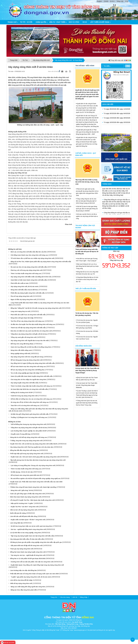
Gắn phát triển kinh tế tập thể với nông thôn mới (27, 546)
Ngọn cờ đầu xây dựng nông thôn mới (23, 299)
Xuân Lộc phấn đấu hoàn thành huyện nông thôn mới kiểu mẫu (32, 376)
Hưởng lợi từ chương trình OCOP (22, 392)
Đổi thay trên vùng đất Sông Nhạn (22, 344)
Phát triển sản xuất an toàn (20, 283)
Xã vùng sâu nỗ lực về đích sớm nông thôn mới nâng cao (30, 402)
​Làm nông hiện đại (16, 523)
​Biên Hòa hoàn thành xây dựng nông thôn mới (26, 497)
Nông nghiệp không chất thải (20, 354)
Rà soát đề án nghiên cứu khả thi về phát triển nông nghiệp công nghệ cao (36, 478)
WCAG (85, 22)
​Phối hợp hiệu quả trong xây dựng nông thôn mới (27, 454)
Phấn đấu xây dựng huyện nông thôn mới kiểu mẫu (28, 293)
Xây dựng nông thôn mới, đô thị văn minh (24, 286)
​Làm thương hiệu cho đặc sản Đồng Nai (23, 570)
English (99, 1)
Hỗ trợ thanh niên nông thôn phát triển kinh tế (26, 475)
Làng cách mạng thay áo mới (20, 311)
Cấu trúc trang (65, 597)
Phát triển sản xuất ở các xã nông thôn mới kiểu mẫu (28, 315)
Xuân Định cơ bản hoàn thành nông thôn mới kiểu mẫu (29, 280)
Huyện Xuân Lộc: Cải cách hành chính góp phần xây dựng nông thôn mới (35, 457)
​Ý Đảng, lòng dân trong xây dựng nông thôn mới (26, 441)
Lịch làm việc (108, 104)
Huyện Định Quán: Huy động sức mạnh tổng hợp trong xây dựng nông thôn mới (37, 565)
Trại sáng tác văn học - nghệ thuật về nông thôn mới (28, 555)
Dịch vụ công (74, 22)
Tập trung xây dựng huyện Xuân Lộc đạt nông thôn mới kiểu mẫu (32, 536)
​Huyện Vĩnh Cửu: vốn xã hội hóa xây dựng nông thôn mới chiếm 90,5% (34, 444)
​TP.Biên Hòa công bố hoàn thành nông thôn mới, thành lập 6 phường (33, 487)
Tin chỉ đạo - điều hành (85, 66)
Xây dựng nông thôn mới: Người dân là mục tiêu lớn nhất (30, 341)
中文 (127, 1)
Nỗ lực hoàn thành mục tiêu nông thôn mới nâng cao (28, 367)
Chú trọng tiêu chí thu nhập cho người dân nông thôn (28, 380)
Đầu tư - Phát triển (57, 22)
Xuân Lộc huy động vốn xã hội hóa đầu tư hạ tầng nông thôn (31, 347)
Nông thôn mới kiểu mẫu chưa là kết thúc (24, 290)
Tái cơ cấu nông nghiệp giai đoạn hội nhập (25, 373)
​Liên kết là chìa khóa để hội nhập (21, 580)
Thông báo (107, 184)
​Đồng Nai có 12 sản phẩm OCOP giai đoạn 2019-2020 (28, 559)
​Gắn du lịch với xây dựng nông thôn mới (24, 510)
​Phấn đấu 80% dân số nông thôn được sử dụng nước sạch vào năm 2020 (34, 574)
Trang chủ (12, 22)
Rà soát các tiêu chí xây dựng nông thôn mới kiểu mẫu (29, 267)
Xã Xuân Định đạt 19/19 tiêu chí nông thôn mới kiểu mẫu (29, 389)
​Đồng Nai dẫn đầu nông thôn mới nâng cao (25, 450)
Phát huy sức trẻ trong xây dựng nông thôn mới (27, 270)
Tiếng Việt (120, 1)
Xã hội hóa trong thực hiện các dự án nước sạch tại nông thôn (31, 526)
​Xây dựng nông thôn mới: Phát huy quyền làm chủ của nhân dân (32, 447)
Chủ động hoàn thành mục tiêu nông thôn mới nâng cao (29, 255)
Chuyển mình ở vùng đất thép (20, 434)
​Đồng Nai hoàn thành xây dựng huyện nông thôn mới (28, 552)
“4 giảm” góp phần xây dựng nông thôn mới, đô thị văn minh (31, 577)
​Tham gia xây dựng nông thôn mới (22, 549)
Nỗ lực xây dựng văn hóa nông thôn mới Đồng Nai (27, 370)
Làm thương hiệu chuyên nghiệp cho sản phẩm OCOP (29, 431)
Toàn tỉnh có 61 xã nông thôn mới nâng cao (25, 405)
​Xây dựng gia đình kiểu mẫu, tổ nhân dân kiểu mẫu (27, 539)
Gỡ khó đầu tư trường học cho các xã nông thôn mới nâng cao (31, 399)
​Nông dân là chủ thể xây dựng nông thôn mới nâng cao (29, 437)
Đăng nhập (84, 597)
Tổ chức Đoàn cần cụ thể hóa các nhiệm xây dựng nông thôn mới (32, 258)
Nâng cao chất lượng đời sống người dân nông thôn (28, 587)
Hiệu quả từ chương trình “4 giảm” (22, 503)
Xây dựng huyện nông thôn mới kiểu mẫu (24, 383)
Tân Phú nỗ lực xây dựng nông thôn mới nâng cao (27, 321)
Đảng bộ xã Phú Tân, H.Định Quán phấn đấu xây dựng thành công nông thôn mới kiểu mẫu (41, 262)
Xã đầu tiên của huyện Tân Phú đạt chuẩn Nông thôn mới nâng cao (33, 324)
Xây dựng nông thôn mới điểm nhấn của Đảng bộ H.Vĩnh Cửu (31, 277)
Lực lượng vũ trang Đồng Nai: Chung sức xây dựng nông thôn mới (33, 465)
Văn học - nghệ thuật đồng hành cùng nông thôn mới (28, 529)
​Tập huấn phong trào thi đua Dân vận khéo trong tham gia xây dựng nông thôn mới (38, 460)
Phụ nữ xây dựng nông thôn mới (22, 296)
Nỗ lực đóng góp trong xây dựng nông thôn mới (27, 360)
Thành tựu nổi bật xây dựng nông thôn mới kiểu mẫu (28, 328)
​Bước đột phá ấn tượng (18, 513)
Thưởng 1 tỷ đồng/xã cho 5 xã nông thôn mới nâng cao (29, 417)
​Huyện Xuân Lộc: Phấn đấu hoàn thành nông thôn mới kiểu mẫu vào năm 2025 (36, 482)
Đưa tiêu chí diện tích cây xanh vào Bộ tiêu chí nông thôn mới (31, 331)
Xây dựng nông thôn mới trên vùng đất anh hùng (27, 357)
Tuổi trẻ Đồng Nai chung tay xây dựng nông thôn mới (28, 424)
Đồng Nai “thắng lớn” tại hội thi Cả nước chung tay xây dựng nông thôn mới (36, 308)
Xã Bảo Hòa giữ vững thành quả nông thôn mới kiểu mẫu (30, 414)
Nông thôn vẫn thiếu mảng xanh (21, 350)
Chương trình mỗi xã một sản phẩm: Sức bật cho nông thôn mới (32, 562)
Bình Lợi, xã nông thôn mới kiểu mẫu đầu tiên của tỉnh (29, 252)
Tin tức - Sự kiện (26, 22)
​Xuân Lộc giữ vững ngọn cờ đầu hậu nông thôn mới (27, 494)
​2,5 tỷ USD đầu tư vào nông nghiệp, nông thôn (26, 533)
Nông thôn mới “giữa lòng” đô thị (22, 490)
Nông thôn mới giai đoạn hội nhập (22, 318)
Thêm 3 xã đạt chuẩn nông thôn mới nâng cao (26, 273)
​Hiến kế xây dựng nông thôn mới (21, 583)
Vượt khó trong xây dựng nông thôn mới (24, 396)
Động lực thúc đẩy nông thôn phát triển (24, 590)
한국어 (112, 1)
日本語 (106, 1)
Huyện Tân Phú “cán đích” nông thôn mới (25, 507)
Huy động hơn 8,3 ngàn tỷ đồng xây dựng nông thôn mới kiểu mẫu (33, 363)
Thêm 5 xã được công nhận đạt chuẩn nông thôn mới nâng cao (32, 386)
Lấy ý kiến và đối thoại (100, 22)
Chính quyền (41, 22)
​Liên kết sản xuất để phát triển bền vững (24, 516)
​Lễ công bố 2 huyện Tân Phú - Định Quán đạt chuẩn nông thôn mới (32, 500)
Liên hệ (75, 597)
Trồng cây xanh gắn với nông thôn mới (24, 337)
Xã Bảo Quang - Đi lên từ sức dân (22, 472)
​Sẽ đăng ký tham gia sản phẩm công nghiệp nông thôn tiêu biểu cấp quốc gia (36, 542)
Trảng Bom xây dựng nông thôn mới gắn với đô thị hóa (29, 334)
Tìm (128, 66)
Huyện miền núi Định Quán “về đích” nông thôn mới (28, 520)
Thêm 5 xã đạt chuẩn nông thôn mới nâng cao (26, 469)
